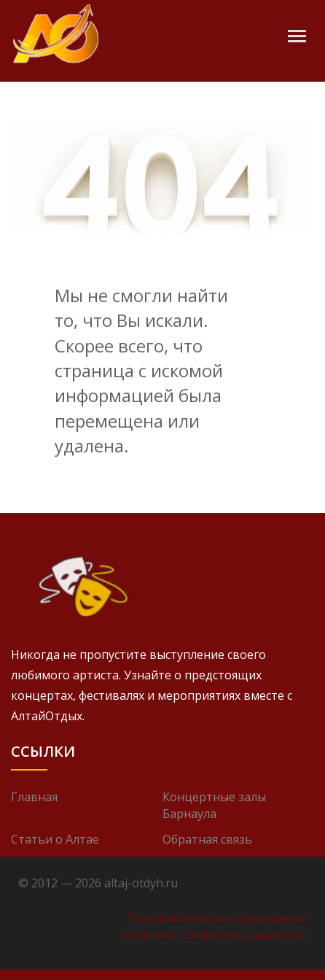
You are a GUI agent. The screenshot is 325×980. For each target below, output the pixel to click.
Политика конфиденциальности (214, 935)
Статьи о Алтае (55, 839)
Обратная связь (207, 839)
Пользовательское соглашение (216, 918)
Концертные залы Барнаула (214, 805)
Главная (34, 797)
